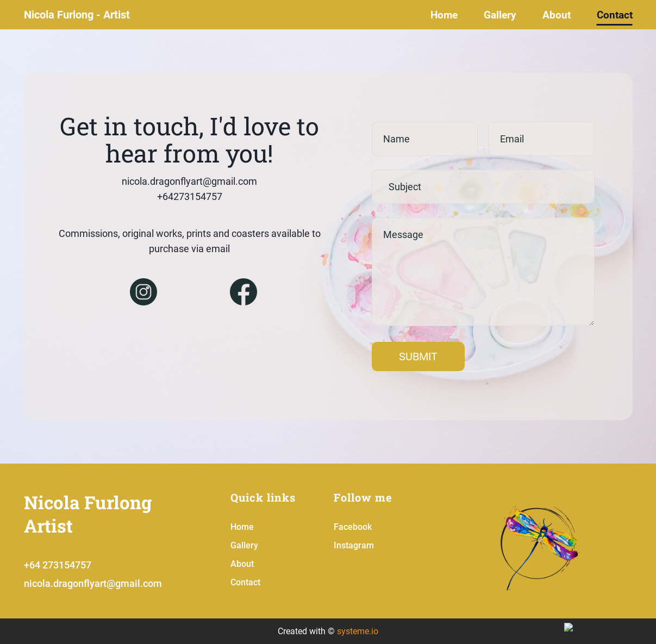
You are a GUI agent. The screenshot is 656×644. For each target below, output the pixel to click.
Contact (615, 15)
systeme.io (358, 631)
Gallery (500, 15)
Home (444, 15)
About (557, 15)
